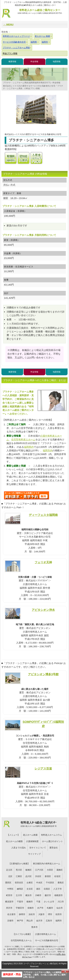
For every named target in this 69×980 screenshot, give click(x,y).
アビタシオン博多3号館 (43, 674)
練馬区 (20, 889)
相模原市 (59, 895)
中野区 (10, 889)
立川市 (19, 895)
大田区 (50, 870)
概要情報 (12, 62)
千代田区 (50, 883)
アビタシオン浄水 (43, 610)
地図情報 (57, 62)
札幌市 (50, 908)
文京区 (30, 889)
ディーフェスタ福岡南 (43, 515)
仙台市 (60, 908)
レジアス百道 (43, 769)
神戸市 (20, 921)
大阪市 (41, 914)
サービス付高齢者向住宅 (47, 940)
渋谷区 (38, 876)
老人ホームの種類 (14, 841)
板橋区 (29, 870)
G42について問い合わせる (27, 495)
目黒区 (47, 889)
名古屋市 (11, 914)
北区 (10, 876)
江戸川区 (39, 870)
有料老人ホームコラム (51, 835)
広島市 (49, 921)
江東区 (19, 876)
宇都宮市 (20, 908)
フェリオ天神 (43, 562)
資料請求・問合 (12, 974)
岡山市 (30, 921)
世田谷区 (19, 883)
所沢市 (9, 908)
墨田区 (8, 883)
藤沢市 (48, 895)
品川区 (29, 876)
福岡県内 (29, 447)
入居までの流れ (19, 848)
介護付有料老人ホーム (46, 934)
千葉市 (20, 902)
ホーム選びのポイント (52, 841)
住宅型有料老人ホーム (23, 439)
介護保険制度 (32, 841)
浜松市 (32, 914)
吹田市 (59, 914)
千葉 (38, 902)
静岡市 (22, 914)
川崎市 (38, 895)
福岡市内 (48, 450)
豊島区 (61, 883)
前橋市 (31, 908)
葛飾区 (60, 870)
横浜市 (29, 895)
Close (65, 971)
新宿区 (48, 876)
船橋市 (30, 902)
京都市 (10, 921)
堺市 (50, 914)
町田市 (9, 895)
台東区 (30, 883)
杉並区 (57, 876)
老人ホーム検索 (30, 835)
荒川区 (19, 870)
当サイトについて (38, 848)
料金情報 (34, 62)
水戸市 (40, 908)
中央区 (39, 883)
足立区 (9, 870)
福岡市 (59, 921)
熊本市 (34, 927)
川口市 (61, 902)
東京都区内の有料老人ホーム (47, 864)
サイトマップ (34, 854)
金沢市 (39, 921)
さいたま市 (49, 902)
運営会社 (54, 848)
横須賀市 (9, 902)
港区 (38, 889)
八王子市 (58, 889)
